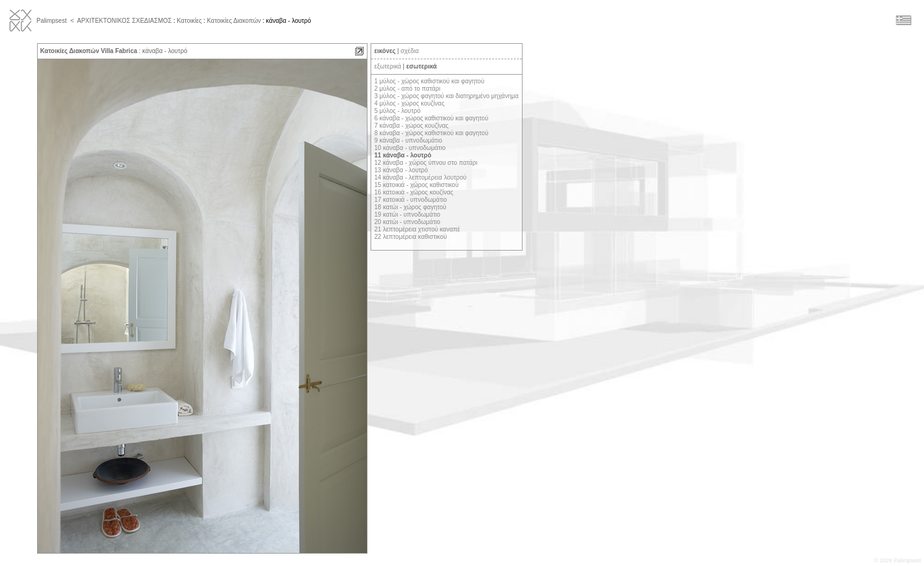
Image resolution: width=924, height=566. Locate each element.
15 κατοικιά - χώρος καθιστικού (416, 185)
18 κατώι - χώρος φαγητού (410, 207)
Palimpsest (52, 21)
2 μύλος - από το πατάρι (407, 89)
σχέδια (410, 51)
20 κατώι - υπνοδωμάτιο (407, 222)
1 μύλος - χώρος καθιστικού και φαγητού (429, 81)
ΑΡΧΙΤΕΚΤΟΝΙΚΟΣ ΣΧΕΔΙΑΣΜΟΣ (124, 21)
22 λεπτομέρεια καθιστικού (410, 237)
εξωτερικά (388, 66)
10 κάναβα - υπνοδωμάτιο (410, 148)
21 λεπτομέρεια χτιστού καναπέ (417, 229)
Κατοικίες (189, 21)
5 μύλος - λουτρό (397, 111)
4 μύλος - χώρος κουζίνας (409, 103)
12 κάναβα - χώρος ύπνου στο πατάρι (426, 163)
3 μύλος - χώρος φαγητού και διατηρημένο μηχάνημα (447, 96)
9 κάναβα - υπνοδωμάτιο (408, 140)
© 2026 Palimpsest (897, 560)
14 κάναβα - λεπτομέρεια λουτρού (420, 177)
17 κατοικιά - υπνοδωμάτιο (411, 200)
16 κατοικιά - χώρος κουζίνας (414, 192)
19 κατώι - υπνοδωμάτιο (407, 214)
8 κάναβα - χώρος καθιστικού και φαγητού (431, 133)
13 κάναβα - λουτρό (401, 170)
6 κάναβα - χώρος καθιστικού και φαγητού (431, 118)
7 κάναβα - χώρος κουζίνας (411, 126)
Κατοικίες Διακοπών (234, 21)
